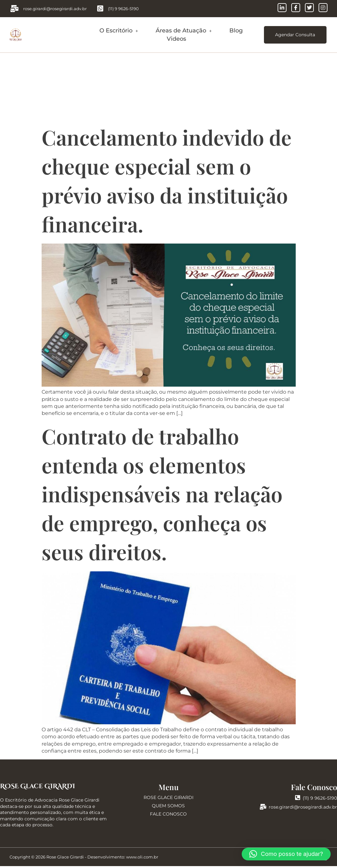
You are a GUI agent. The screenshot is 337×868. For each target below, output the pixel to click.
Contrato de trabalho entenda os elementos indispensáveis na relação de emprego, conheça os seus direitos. (162, 496)
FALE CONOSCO (168, 816)
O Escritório (119, 31)
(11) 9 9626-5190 (316, 800)
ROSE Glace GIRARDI (37, 788)
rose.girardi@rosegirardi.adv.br (298, 809)
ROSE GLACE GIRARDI (168, 799)
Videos (176, 39)
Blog (236, 31)
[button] (119, 32)
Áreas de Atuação (184, 31)
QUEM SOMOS (168, 808)
